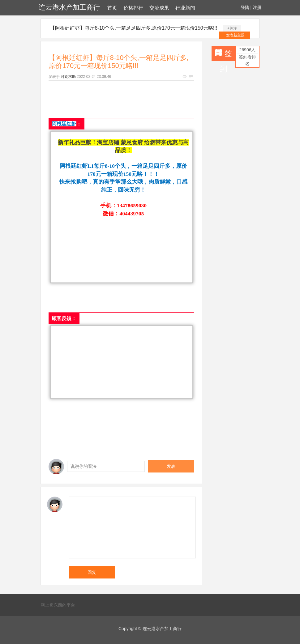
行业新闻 (185, 8)
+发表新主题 (234, 35)
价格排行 (133, 8)
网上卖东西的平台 (58, 605)
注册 (257, 7)
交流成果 (159, 8)
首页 (112, 8)
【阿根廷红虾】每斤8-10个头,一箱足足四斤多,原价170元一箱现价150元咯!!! (134, 28)
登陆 (245, 7)
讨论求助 (68, 77)
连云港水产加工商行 (69, 7)
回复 (92, 572)
